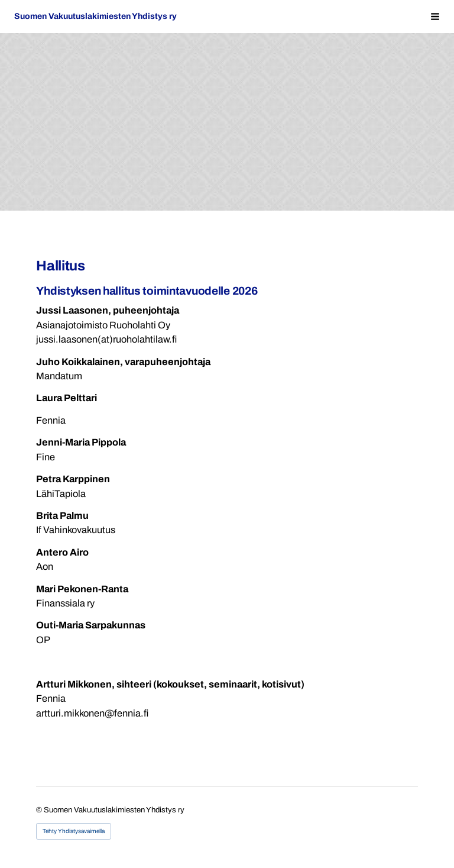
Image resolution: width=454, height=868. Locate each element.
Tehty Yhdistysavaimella (74, 831)
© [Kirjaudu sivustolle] (40, 810)
